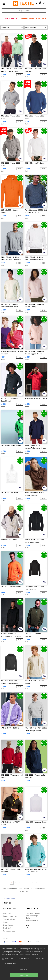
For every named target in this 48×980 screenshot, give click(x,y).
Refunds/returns (8, 925)
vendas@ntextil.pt (32, 921)
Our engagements (9, 931)
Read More (34, 955)
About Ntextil (7, 913)
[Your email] (21, 898)
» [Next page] (36, 883)
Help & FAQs (7, 928)
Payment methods (9, 919)
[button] (37, 4)
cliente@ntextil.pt (32, 916)
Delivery (5, 922)
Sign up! (8, 903)
